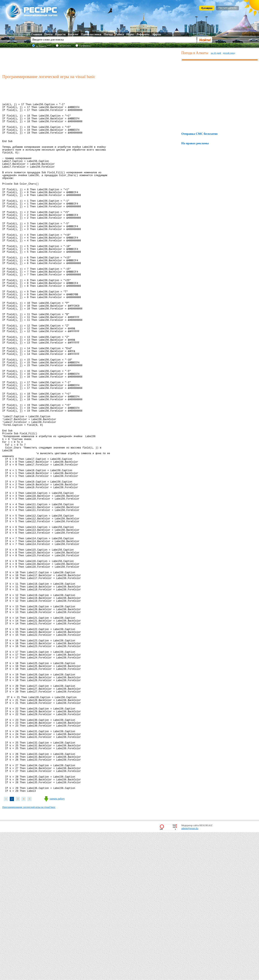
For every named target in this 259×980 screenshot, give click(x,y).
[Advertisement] (91, 61)
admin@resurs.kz (190, 976)
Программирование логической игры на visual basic (29, 955)
